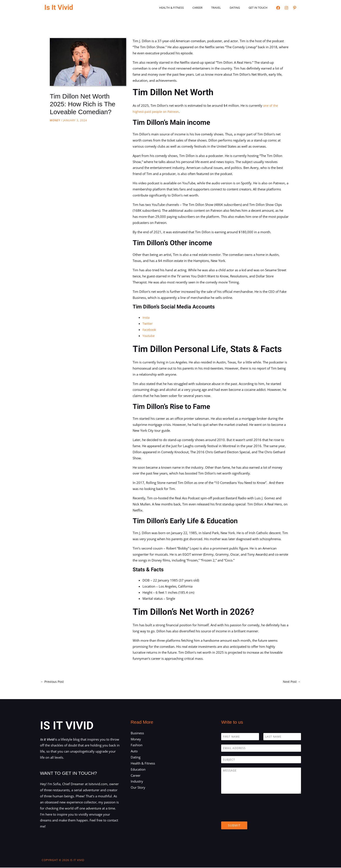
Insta (146, 317)
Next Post (291, 682)
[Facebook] (278, 8)
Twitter (148, 323)
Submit (234, 826)
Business (137, 733)
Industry (137, 782)
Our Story (138, 788)
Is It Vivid (59, 7)
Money (55, 120)
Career (208, 8)
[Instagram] (286, 8)
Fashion (137, 745)
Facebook (150, 330)
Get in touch (260, 8)
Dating (239, 8)
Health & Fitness (185, 8)
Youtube (149, 336)
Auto (134, 751)
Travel (224, 8)
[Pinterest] (295, 8)
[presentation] (254, 815)
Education (138, 770)
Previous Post (53, 682)
